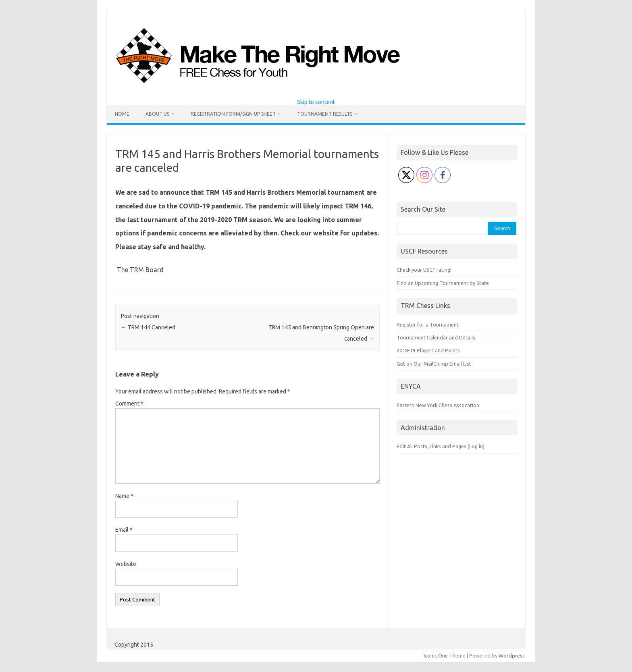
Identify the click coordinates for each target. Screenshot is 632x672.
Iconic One (436, 655)
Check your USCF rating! (424, 270)
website (326, 233)
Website (126, 564)
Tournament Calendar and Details (436, 337)
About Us (157, 114)
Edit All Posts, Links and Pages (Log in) (441, 446)
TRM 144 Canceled (148, 327)
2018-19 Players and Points (428, 350)
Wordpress (512, 655)
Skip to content (316, 102)
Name (124, 496)
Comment (129, 404)
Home (122, 114)
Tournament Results (325, 114)
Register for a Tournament (428, 325)
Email (124, 530)
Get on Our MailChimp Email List (434, 364)
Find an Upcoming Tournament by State (443, 283)
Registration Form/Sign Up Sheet (233, 114)
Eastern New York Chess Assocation (438, 405)
